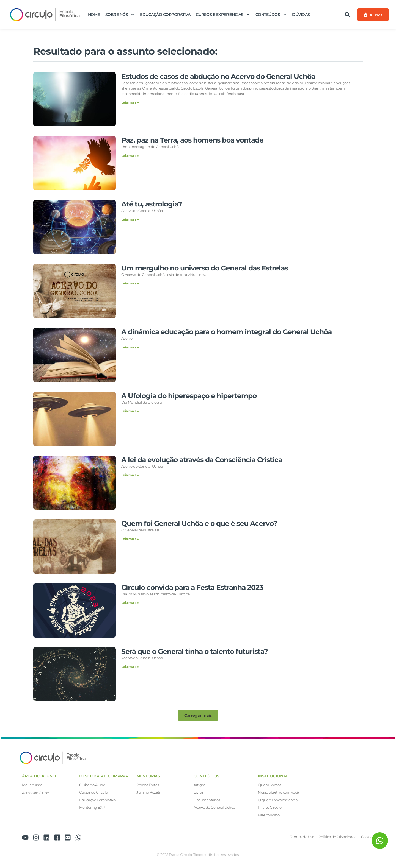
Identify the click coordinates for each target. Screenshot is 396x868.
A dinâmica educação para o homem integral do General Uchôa (226, 332)
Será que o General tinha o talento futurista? (195, 651)
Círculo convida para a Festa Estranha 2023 (192, 587)
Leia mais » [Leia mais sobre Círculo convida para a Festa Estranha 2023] (130, 603)
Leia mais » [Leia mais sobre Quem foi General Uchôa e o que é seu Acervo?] (130, 539)
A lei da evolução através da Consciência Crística (202, 460)
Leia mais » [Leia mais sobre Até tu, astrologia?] (130, 219)
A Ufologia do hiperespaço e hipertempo (189, 396)
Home (94, 15)
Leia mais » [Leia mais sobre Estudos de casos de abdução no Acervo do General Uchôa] (130, 102)
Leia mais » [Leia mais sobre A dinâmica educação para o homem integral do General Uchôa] (130, 347)
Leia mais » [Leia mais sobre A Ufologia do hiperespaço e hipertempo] (130, 411)
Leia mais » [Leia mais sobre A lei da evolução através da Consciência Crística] (130, 475)
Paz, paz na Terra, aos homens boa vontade (192, 140)
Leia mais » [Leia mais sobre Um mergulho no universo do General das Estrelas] (130, 283)
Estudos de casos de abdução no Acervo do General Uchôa (218, 76)
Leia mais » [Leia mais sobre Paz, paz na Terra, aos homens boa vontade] (130, 156)
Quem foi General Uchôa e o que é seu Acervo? (199, 523)
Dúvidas (301, 15)
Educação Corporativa (165, 15)
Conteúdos (271, 15)
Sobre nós (120, 15)
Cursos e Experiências (223, 15)
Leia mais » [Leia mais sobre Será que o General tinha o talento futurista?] (130, 667)
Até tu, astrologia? (152, 204)
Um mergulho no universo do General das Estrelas (205, 268)
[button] (347, 14)
